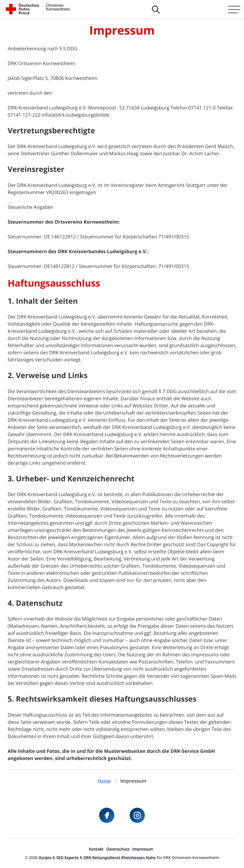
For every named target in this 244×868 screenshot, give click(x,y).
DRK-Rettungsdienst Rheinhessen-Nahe (119, 858)
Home (104, 781)
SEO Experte (67, 858)
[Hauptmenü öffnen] (234, 10)
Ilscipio (45, 858)
